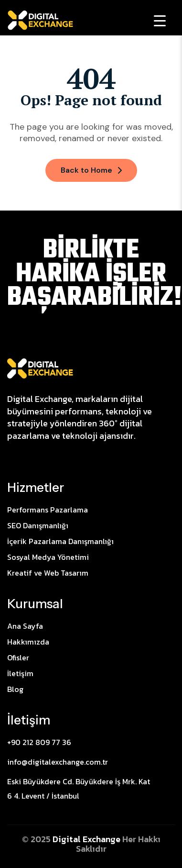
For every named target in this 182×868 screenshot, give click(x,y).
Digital (68, 839)
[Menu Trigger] (160, 20)
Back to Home (91, 170)
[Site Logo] (40, 367)
